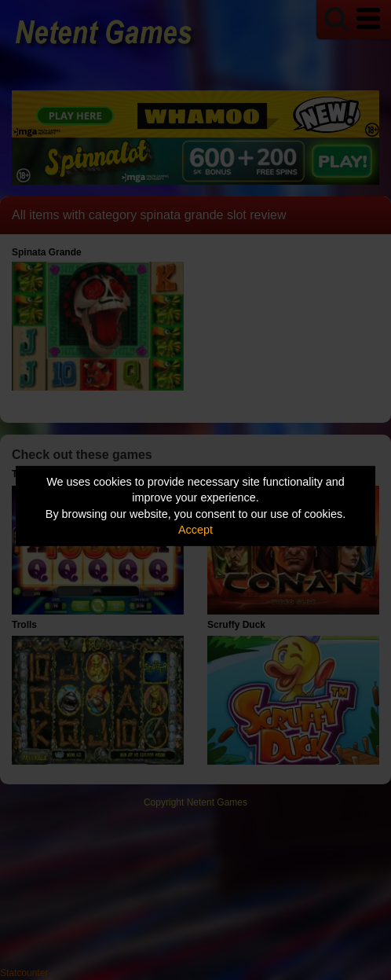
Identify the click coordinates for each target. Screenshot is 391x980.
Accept (195, 530)
